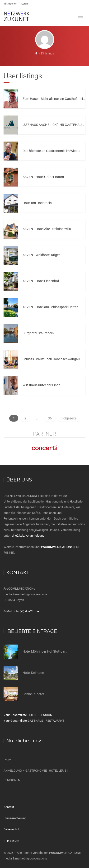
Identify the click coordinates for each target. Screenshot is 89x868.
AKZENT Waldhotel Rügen (42, 255)
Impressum (11, 840)
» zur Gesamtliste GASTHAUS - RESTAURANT (34, 721)
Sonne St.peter (33, 694)
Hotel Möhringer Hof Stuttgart (45, 651)
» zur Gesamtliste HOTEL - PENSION (28, 715)
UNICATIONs (57, 547)
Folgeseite (69, 418)
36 (50, 418)
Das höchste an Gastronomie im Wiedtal (52, 151)
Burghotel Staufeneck (38, 333)
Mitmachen (10, 4)
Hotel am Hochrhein (37, 203)
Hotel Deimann (33, 673)
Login (25, 4)
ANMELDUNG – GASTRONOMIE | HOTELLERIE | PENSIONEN (36, 775)
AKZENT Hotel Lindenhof (41, 281)
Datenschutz (12, 829)
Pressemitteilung (15, 818)
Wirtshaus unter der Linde (41, 385)
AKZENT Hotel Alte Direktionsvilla (47, 229)
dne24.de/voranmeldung (28, 536)
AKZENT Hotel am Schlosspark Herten (50, 307)
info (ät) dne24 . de (26, 611)
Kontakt (9, 807)
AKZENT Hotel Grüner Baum (43, 177)
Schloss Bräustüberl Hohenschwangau (51, 359)
